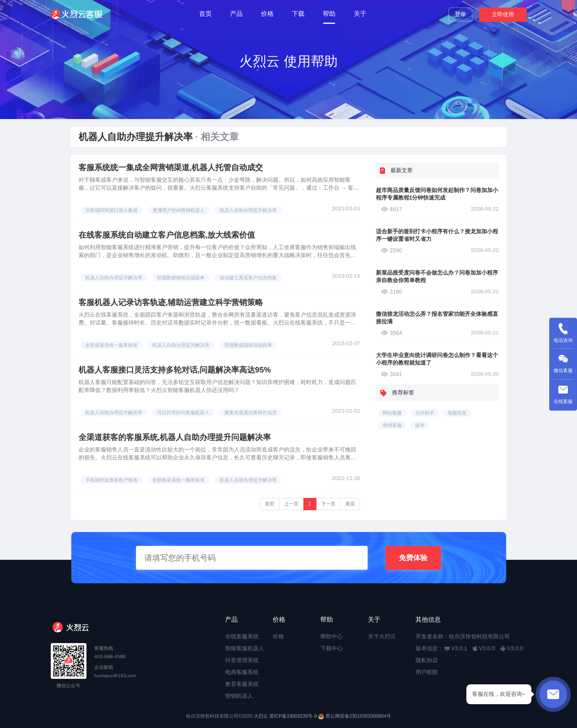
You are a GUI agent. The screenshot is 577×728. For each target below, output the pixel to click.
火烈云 (261, 716)
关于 (360, 14)
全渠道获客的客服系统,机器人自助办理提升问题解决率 (175, 437)
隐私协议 (427, 660)
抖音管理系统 (242, 660)
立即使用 (503, 14)
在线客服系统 (242, 636)
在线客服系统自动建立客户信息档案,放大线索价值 (167, 235)
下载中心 (332, 648)
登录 (460, 14)
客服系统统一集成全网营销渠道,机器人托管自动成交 (171, 167)
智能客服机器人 (245, 648)
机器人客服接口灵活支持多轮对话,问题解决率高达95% (175, 370)
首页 (205, 14)
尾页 (350, 504)
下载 (298, 14)
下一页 (328, 504)
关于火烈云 (382, 636)
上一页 (291, 504)
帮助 (329, 14)
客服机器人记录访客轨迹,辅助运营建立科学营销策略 (171, 302)
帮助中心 (332, 636)
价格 (267, 14)
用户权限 (427, 672)
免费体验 (413, 558)
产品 (236, 14)
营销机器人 (239, 696)
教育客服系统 (242, 684)
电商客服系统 (242, 672)
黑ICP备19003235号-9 (293, 716)
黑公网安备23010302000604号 (358, 716)
